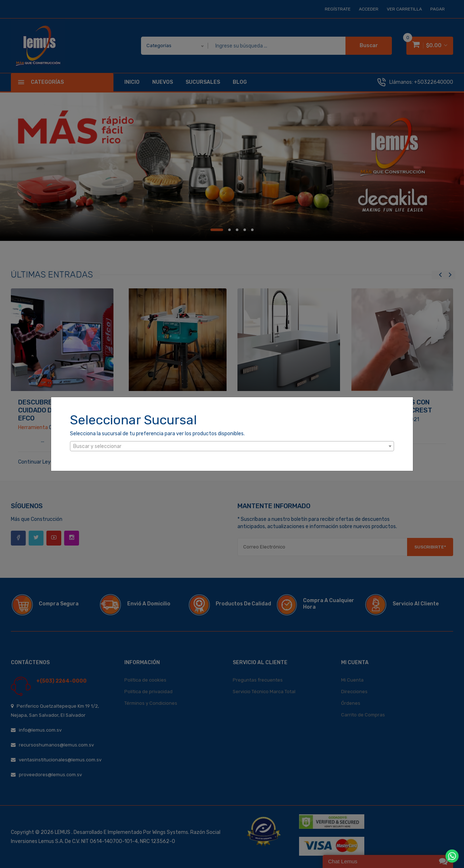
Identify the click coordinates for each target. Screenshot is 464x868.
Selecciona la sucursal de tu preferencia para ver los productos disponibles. (157, 434)
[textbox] (232, 447)
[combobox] (232, 446)
